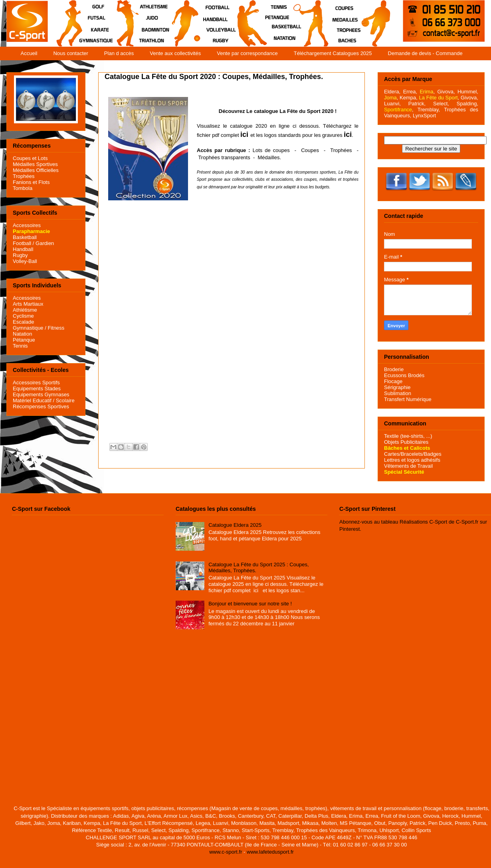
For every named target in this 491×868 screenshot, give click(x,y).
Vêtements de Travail (408, 466)
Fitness (56, 328)
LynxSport (424, 116)
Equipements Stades (37, 389)
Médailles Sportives (35, 164)
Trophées (341, 150)
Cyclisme (23, 316)
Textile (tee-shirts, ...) (408, 436)
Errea (410, 92)
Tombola (23, 188)
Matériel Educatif (32, 400)
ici (244, 134)
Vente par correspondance (247, 53)
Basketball (25, 237)
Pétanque (24, 340)
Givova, (446, 92)
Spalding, (467, 104)
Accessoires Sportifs (36, 383)
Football (22, 243)
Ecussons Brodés (404, 375)
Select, (441, 104)
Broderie (394, 369)
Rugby (20, 255)
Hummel (467, 92)
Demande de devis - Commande (425, 53)
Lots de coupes (271, 150)
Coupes (310, 150)
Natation (22, 334)
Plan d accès (119, 53)
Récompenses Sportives (41, 406)
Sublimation (398, 393)
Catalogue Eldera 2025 (235, 525)
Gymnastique (28, 328)
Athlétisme (25, 310)
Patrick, (417, 104)
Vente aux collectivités (175, 53)
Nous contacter (70, 53)
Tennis (20, 346)
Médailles (268, 157)
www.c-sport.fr (226, 852)
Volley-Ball (25, 261)
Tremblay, (429, 110)
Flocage (393, 381)
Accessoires (27, 225)
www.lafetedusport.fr (270, 852)
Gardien (45, 243)
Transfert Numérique (408, 399)
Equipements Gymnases (41, 394)
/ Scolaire (63, 400)
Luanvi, (392, 104)
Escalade (23, 322)
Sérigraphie (397, 387)
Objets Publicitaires (406, 442)
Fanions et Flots (31, 182)
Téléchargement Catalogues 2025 (333, 53)
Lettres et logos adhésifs (412, 460)
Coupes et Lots (30, 158)
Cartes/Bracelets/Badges (413, 454)
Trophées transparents (224, 157)
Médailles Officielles (36, 170)
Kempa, (409, 98)
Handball (23, 249)
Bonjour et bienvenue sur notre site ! (250, 604)
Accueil (29, 53)
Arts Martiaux (28, 304)
